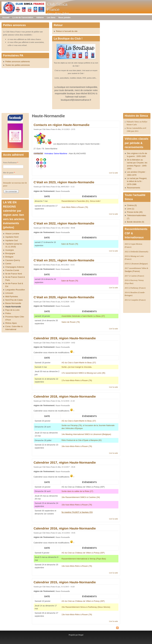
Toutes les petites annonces (17, 65)
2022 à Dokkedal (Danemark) (137, 252)
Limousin (9, 293)
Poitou (8, 313)
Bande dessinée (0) (136, 222)
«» (77, 367)
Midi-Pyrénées (12, 297)
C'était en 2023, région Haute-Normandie (64, 182)
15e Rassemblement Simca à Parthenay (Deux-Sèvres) (86, 607)
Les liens (51, 17)
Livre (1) (131, 209)
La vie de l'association (23, 17)
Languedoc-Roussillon (15, 290)
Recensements (134, 188)
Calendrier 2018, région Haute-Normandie (65, 396)
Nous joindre (64, 17)
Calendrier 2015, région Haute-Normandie (65, 582)
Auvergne (10, 250)
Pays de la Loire (12, 310)
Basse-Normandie (13, 303)
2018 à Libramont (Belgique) (136, 264)
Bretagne (9, 257)
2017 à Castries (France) (134, 276)
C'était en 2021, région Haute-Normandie (64, 260)
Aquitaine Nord (12, 237)
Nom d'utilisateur (11, 162)
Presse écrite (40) (135, 212)
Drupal (81, 635)
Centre (8, 264)
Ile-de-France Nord (14, 274)
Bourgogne (10, 253)
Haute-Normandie (13, 307)
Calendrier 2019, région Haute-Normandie (65, 338)
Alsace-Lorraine (12, 234)
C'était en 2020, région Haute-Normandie (64, 297)
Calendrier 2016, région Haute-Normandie (65, 528)
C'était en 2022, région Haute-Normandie (64, 223)
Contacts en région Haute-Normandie (61, 125)
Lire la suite (114, 173)
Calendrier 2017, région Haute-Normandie (65, 462)
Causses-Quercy (13, 260)
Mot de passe (9, 173)
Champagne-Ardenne (15, 267)
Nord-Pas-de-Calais (14, 300)
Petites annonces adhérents (18, 62)
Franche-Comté (12, 270)
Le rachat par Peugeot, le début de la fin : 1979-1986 (137, 181)
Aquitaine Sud (11, 240)
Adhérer (40, 17)
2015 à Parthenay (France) (135, 288)
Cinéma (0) (132, 205)
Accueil (6, 17)
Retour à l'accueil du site (67, 31)
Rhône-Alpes (11, 323)
